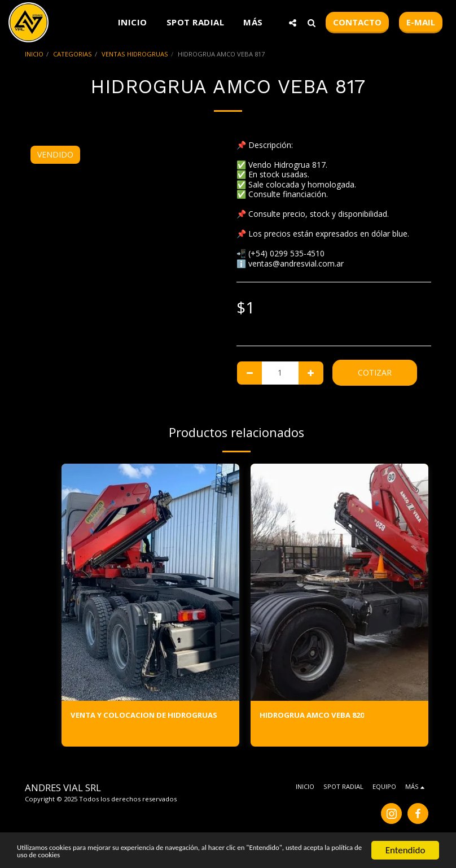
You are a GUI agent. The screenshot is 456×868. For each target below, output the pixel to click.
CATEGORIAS (73, 54)
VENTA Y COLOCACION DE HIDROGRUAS (148, 716)
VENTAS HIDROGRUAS (135, 54)
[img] (150, 582)
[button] (293, 23)
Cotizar (375, 372)
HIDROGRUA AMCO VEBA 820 (315, 716)
